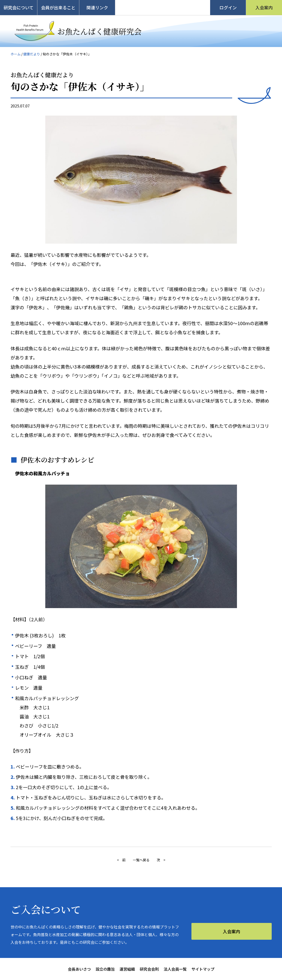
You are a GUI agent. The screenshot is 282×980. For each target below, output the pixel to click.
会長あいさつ (79, 969)
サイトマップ (203, 969)
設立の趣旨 (105, 969)
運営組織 (127, 969)
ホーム (16, 54)
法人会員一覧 (175, 969)
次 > (161, 860)
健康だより (32, 54)
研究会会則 (149, 969)
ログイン (228, 7)
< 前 (121, 860)
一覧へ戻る (141, 860)
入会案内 (264, 7)
